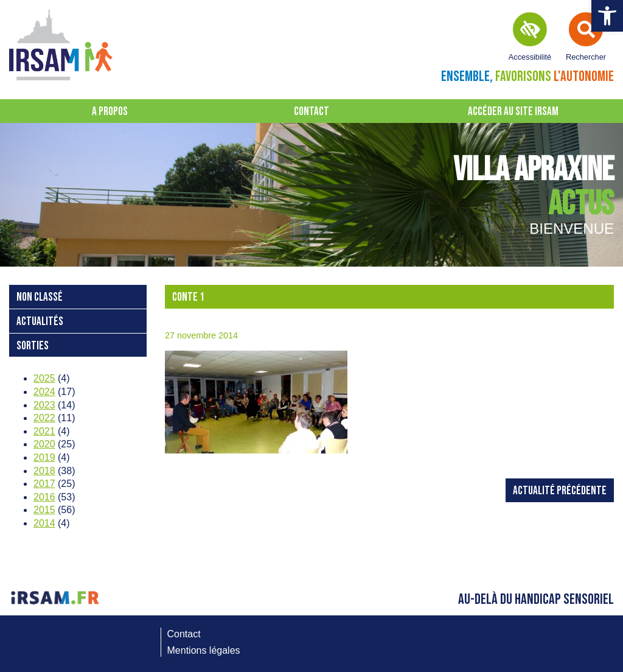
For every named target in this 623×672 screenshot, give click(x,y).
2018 (44, 471)
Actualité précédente (560, 491)
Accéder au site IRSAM (513, 112)
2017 (44, 484)
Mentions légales (204, 650)
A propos (110, 112)
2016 (44, 497)
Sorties (33, 346)
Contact (311, 112)
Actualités (40, 322)
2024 (44, 392)
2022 (44, 418)
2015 (44, 510)
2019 (44, 457)
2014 (44, 523)
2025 (44, 378)
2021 (44, 431)
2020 (44, 444)
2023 (44, 405)
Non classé (40, 297)
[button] (607, 16)
